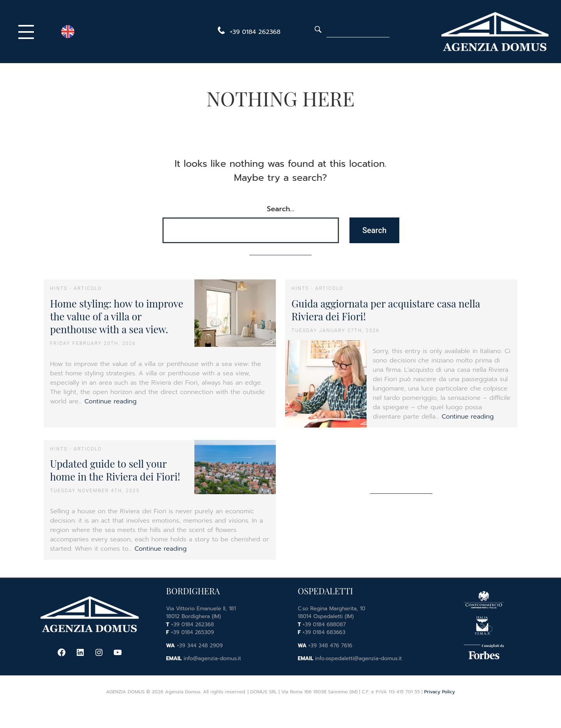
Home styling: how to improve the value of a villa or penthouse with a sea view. (116, 316)
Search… (280, 209)
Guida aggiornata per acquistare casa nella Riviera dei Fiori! (386, 310)
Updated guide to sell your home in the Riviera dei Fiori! (115, 470)
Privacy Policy (440, 692)
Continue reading (111, 401)
